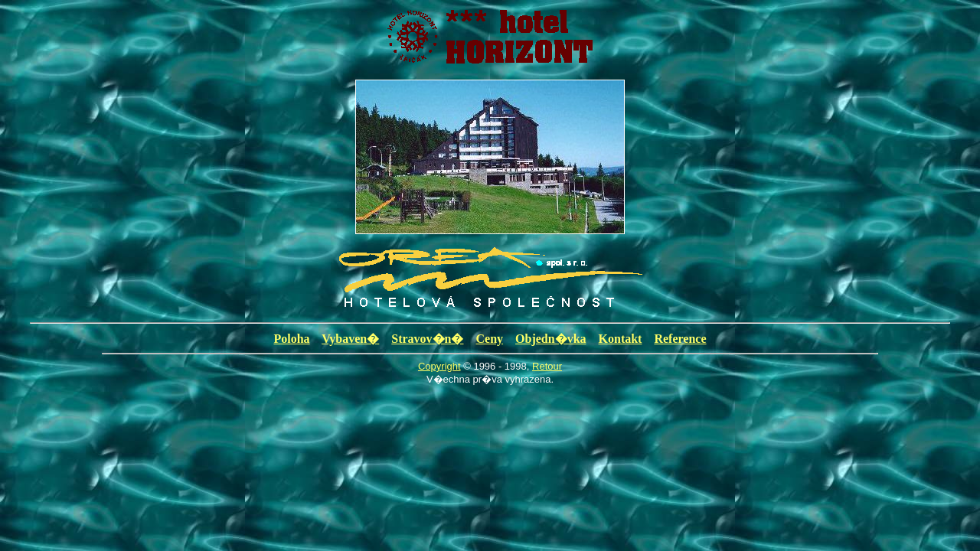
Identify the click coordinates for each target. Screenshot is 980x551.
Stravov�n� (427, 339)
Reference (680, 339)
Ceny (490, 339)
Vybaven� (350, 339)
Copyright (439, 366)
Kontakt (621, 339)
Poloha (291, 339)
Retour (547, 366)
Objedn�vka (550, 339)
